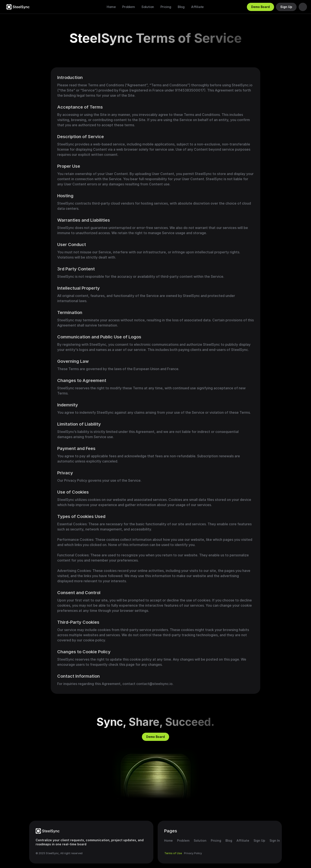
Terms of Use (173, 853)
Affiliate (197, 7)
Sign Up (259, 840)
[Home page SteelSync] (48, 831)
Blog (181, 7)
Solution (148, 7)
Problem (129, 7)
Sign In (275, 840)
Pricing (166, 7)
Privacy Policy (193, 853)
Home (111, 7)
